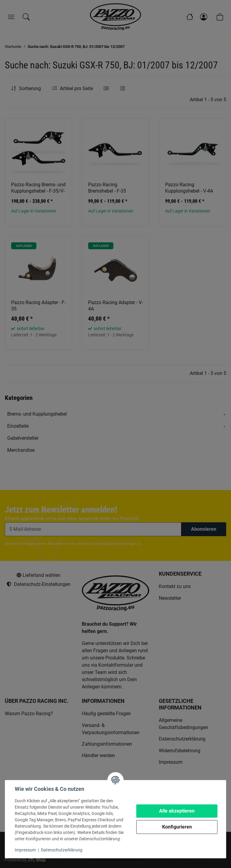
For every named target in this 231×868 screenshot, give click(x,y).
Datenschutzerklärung (62, 850)
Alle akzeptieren (177, 811)
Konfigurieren (177, 827)
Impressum (25, 850)
